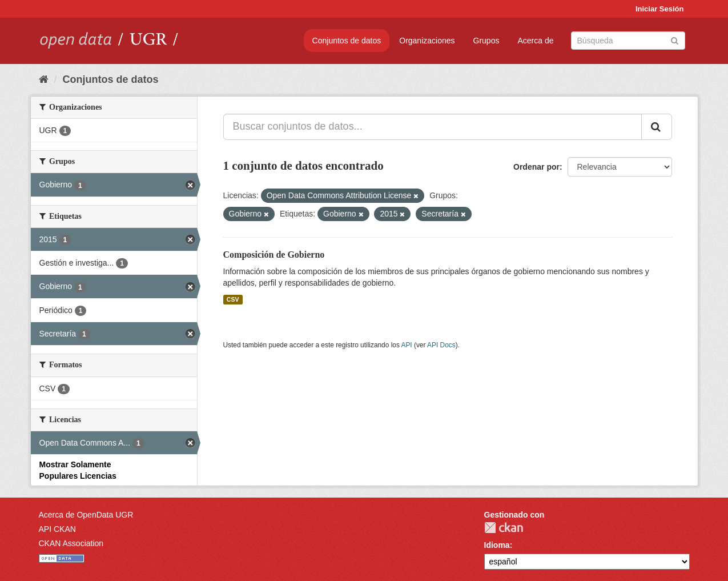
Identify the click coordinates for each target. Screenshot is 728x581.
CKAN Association (71, 543)
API (406, 345)
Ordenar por (536, 167)
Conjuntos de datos (347, 41)
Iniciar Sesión (660, 9)
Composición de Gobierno (274, 255)
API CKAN (57, 529)
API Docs (441, 345)
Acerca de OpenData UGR (86, 515)
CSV (233, 299)
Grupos (486, 41)
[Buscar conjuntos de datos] (628, 41)
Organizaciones (427, 41)
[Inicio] (44, 79)
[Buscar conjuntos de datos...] (433, 127)
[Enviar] (675, 40)
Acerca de (535, 41)
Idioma (497, 545)
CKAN (504, 528)
